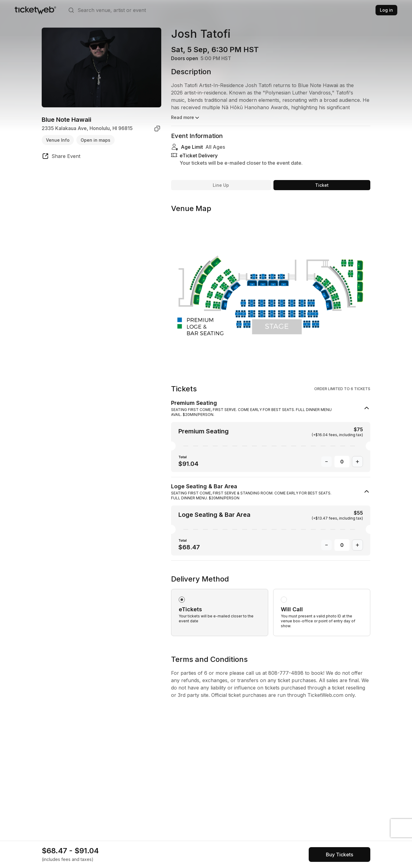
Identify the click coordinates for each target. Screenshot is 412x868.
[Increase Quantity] (357, 462)
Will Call (292, 609)
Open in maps (95, 140)
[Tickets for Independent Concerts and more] (35, 10)
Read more (186, 118)
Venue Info (58, 140)
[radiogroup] (271, 605)
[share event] (61, 157)
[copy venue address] (157, 129)
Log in (386, 10)
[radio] (220, 613)
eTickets (190, 609)
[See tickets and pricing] (340, 855)
